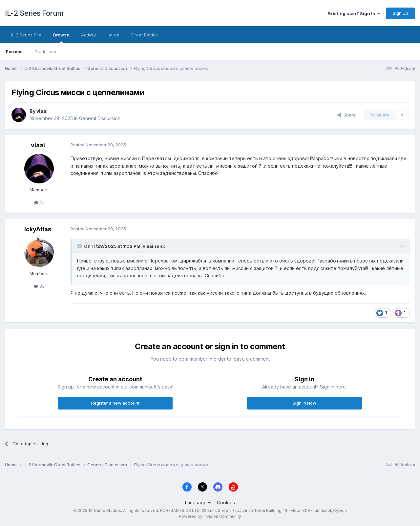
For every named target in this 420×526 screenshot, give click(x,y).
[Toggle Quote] (80, 246)
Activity (88, 35)
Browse (61, 38)
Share (346, 115)
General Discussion (100, 118)
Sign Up (400, 13)
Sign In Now (304, 403)
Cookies (226, 503)
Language (198, 503)
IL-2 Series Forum (34, 13)
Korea (114, 35)
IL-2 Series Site (26, 35)
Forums (14, 52)
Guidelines (45, 52)
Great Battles (145, 35)
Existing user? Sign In (354, 13)
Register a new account (115, 403)
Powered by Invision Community (210, 516)
